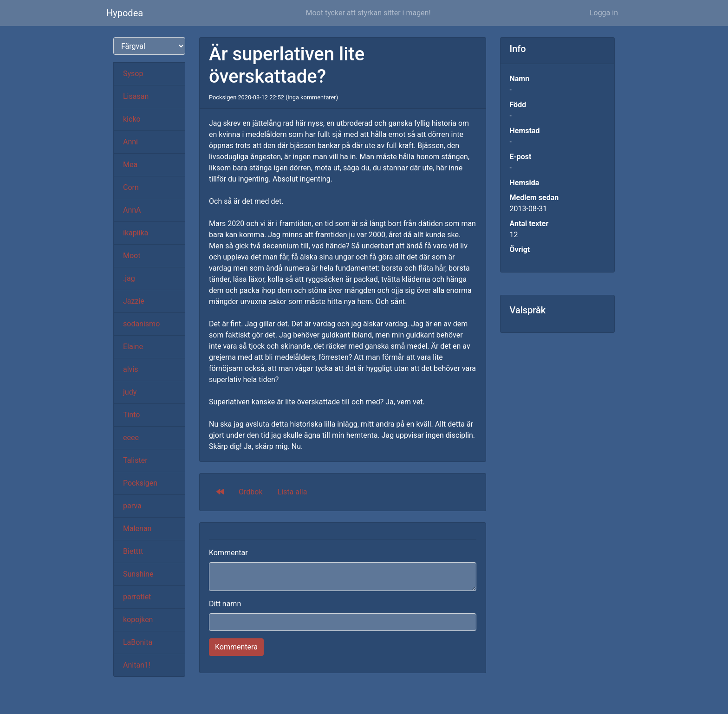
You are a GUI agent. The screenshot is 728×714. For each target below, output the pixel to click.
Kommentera (236, 647)
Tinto (131, 415)
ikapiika (136, 233)
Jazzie (134, 301)
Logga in (604, 13)
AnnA (132, 210)
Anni (130, 142)
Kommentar (228, 553)
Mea (130, 165)
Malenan (137, 529)
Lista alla (292, 492)
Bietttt (133, 551)
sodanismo (141, 324)
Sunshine (138, 574)
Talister (135, 460)
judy (130, 392)
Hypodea (125, 13)
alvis (131, 369)
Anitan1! (137, 665)
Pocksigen (140, 483)
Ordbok (251, 492)
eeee (131, 438)
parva (132, 506)
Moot (132, 256)
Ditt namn (225, 604)
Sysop (133, 74)
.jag (129, 278)
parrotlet (137, 597)
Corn (131, 187)
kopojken (138, 620)
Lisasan (136, 96)
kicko (132, 119)
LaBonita (138, 642)
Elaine (133, 347)
